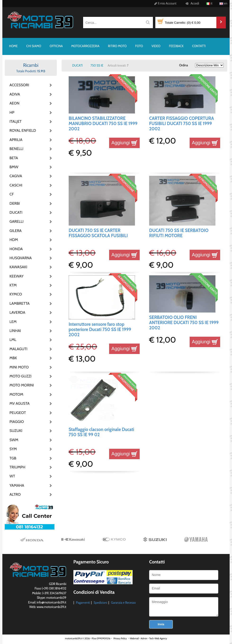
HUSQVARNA (21, 258)
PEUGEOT (18, 413)
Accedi (192, 3)
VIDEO (156, 46)
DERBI (15, 203)
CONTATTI (199, 46)
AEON (14, 103)
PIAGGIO (17, 422)
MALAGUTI (18, 349)
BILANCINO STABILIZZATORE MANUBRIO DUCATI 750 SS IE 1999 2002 (103, 124)
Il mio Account (165, 3)
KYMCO (16, 294)
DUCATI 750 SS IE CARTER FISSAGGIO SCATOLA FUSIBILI (98, 233)
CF (12, 194)
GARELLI (16, 221)
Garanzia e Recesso (123, 603)
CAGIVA (16, 176)
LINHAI (15, 331)
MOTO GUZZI (20, 376)
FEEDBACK (176, 46)
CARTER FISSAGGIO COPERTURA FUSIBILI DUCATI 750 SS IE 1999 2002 (182, 124)
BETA (14, 158)
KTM (13, 285)
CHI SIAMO (34, 46)
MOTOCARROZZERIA (85, 46)
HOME (13, 46)
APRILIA (16, 140)
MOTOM (16, 394)
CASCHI (16, 185)
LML (13, 340)
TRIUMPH (17, 467)
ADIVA (15, 94)
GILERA (16, 231)
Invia (161, 624)
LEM (13, 322)
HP (12, 112)
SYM (13, 449)
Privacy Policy (120, 638)
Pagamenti (83, 603)
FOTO (139, 46)
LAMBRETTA (20, 303)
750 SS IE (97, 65)
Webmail (134, 638)
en (223, 3)
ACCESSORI (19, 85)
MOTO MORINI (21, 385)
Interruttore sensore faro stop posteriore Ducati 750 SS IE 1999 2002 (100, 330)
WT (12, 476)
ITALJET (16, 121)
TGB (13, 458)
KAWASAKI (18, 267)
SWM (14, 440)
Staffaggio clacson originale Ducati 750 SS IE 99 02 (101, 432)
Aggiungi (124, 143)
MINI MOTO (19, 367)
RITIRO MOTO (117, 46)
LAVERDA (17, 312)
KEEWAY (16, 276)
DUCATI (16, 212)
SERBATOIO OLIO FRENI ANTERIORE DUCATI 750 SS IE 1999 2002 (184, 323)
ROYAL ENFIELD (21, 130)
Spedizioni (100, 603)
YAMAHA (17, 485)
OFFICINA (56, 46)
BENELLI (16, 149)
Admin (144, 638)
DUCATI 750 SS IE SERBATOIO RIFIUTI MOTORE (179, 233)
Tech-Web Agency (158, 638)
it (209, 3)
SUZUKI (16, 431)
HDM (14, 240)
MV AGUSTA (20, 403)
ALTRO (15, 494)
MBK (13, 358)
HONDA (16, 249)
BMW (14, 167)
